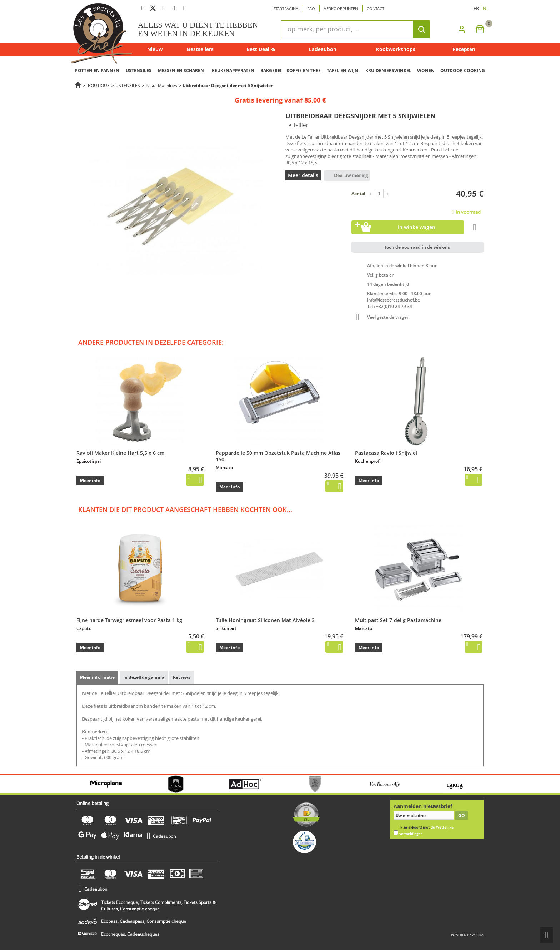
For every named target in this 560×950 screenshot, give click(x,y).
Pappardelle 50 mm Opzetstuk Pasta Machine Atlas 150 (278, 456)
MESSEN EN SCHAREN (181, 71)
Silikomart (226, 628)
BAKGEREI (271, 71)
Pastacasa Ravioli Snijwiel (386, 453)
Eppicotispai (89, 461)
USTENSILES (139, 71)
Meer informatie (97, 677)
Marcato (224, 467)
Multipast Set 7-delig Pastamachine (398, 620)
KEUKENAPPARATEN (233, 71)
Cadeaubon (322, 49)
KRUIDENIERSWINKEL (388, 71)
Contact (376, 8)
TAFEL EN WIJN (342, 71)
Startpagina (286, 8)
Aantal (358, 193)
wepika (478, 935)
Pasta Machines (161, 85)
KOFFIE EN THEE (304, 71)
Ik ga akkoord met (426, 830)
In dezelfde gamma (144, 677)
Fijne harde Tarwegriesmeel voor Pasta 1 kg (129, 620)
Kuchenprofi (368, 461)
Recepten (464, 49)
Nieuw (155, 49)
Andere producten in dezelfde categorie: (151, 342)
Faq (311, 8)
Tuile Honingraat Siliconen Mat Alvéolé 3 (265, 620)
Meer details (303, 175)
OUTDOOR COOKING (463, 71)
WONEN (426, 71)
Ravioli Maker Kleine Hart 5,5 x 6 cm (120, 453)
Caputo (84, 628)
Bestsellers (200, 49)
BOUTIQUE (99, 85)
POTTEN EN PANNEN (97, 71)
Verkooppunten (341, 8)
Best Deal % (261, 49)
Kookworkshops (396, 49)
